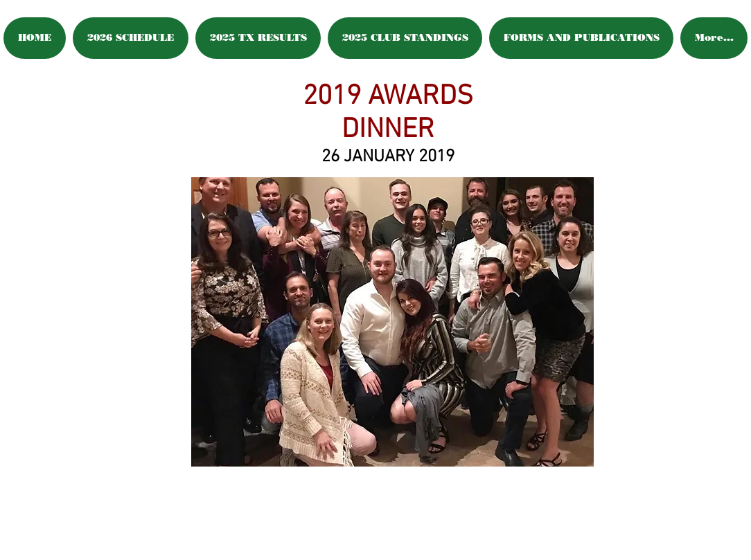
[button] (392, 322)
